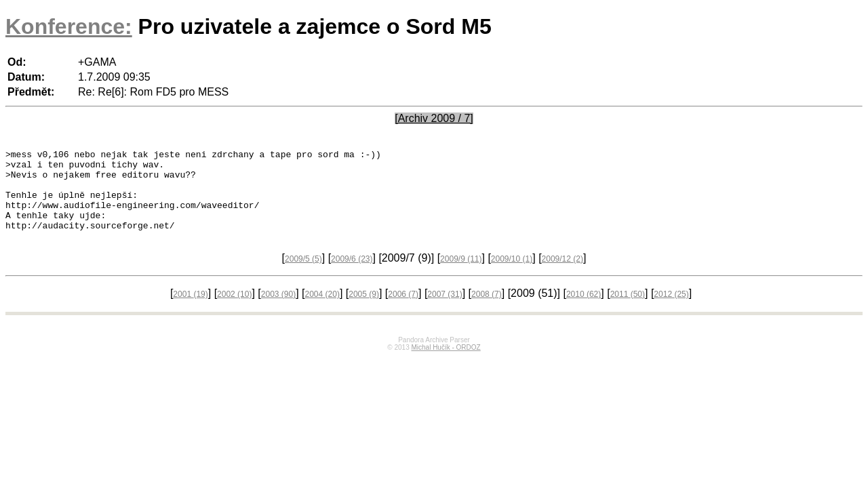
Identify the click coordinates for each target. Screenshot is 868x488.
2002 (234, 310)
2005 (364, 310)
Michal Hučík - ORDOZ (446, 364)
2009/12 (563, 275)
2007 (445, 310)
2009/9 (461, 275)
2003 (278, 310)
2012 (671, 310)
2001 (190, 310)
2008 (487, 310)
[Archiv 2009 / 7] (434, 118)
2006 (403, 310)
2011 (628, 310)
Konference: (69, 26)
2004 (322, 310)
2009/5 (303, 275)
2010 (584, 310)
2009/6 (352, 275)
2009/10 (512, 275)
